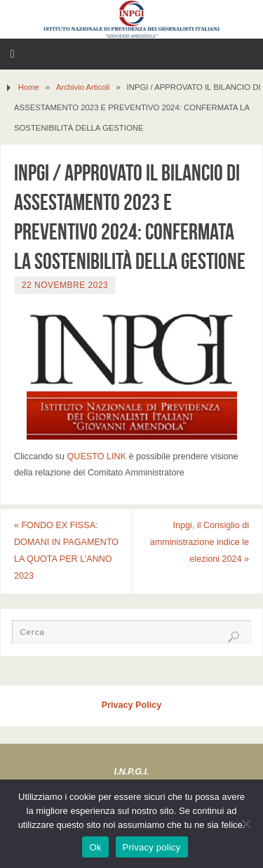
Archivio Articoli (83, 87)
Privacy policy (152, 847)
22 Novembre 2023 (65, 285)
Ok (95, 847)
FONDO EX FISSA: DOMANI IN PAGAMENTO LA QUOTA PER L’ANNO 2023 (66, 550)
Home (29, 87)
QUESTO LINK (97, 456)
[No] (245, 824)
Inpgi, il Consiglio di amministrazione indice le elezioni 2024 (200, 542)
